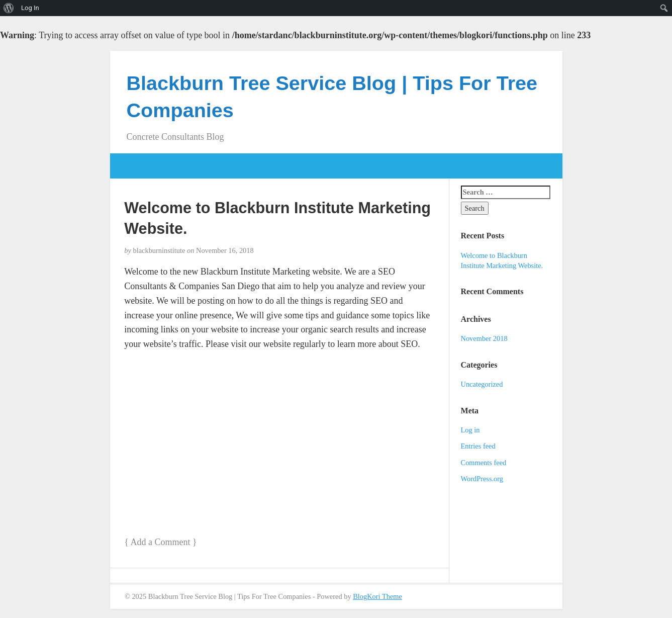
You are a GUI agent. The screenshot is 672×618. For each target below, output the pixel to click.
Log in (470, 430)
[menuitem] (9, 8)
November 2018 (484, 338)
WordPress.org (482, 479)
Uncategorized (482, 384)
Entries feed (478, 446)
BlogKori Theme (377, 596)
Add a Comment (160, 542)
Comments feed (484, 463)
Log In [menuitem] (30, 8)
